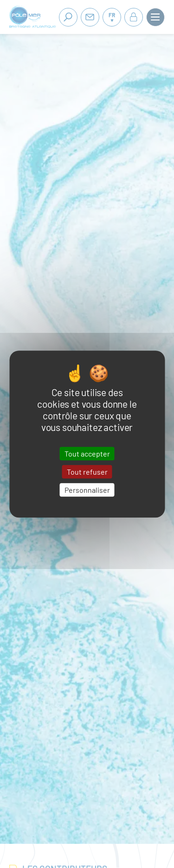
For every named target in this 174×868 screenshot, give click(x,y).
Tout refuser (87, 472)
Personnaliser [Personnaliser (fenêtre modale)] (87, 490)
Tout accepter (87, 454)
